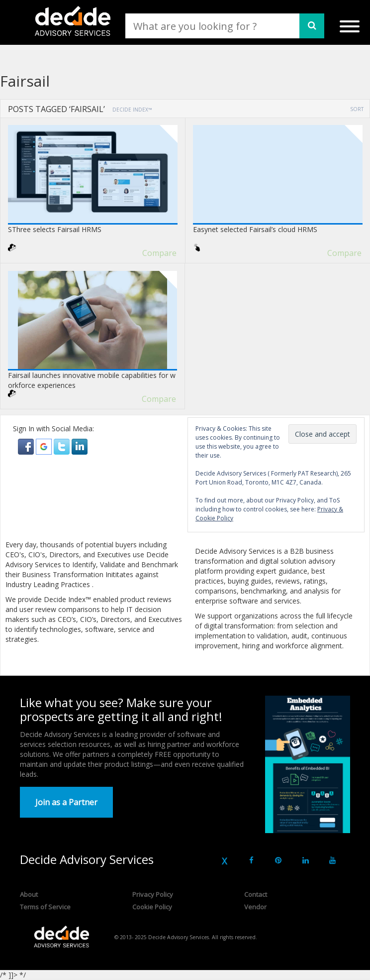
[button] (27, 446)
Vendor (255, 907)
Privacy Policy (153, 894)
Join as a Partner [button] (66, 802)
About (29, 894)
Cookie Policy (152, 907)
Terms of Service (45, 907)
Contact (256, 894)
